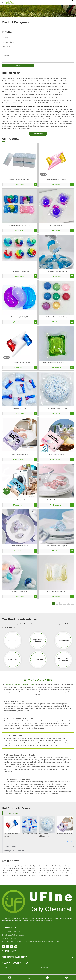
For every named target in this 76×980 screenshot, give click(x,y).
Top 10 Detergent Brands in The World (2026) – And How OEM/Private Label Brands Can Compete (32, 87)
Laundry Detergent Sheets (20, 500)
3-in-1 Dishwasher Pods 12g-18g (20, 363)
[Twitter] (12, 947)
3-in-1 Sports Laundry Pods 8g (56, 179)
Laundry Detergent (10, 847)
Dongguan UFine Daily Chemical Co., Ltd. (19, 684)
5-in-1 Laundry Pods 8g (56, 225)
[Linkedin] (8, 947)
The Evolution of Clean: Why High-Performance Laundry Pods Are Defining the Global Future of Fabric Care (35, 82)
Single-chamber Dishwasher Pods (56, 408)
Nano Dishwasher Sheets (20, 454)
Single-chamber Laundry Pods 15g (56, 317)
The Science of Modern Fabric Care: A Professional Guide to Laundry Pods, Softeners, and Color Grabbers (35, 90)
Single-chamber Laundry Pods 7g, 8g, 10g (56, 363)
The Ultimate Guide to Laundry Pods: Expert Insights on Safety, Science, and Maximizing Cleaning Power (34, 84)
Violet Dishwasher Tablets (20, 546)
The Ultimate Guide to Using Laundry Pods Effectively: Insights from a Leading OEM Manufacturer (32, 95)
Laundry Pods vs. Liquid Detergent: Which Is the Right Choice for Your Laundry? (27, 76)
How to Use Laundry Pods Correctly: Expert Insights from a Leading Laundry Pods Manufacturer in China (34, 79)
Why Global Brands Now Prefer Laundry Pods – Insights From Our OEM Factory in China (29, 98)
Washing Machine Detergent (14, 851)
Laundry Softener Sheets (56, 454)
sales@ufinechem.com (16, 935)
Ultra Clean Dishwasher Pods (56, 592)
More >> (69, 841)
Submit (18, 65)
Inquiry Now (38, 134)
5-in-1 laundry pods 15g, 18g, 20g (20, 225)
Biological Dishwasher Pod (20, 592)
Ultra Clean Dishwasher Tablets (56, 500)
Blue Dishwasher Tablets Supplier (56, 546)
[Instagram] (16, 947)
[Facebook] (3, 947)
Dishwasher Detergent (12, 813)
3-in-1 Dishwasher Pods (20, 408)
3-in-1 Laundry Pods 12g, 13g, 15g (56, 271)
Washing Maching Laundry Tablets (20, 179)
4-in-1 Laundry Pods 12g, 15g (20, 271)
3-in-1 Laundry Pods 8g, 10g (20, 317)
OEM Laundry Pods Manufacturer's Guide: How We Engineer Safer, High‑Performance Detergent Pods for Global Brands (38, 93)
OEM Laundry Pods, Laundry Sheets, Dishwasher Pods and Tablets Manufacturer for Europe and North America (36, 101)
